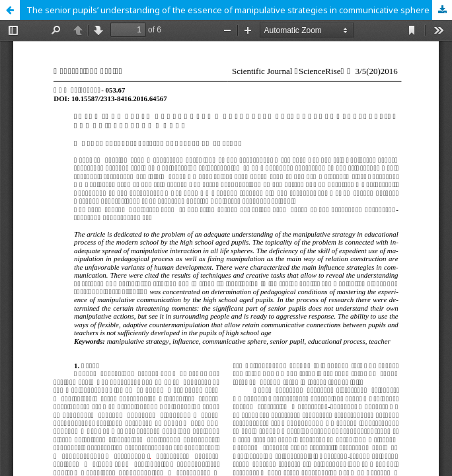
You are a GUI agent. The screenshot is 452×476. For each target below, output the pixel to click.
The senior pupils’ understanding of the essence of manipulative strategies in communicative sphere (228, 10)
